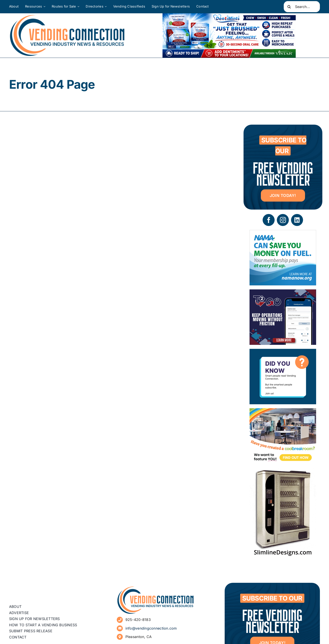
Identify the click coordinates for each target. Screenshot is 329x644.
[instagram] (283, 220)
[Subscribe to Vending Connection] (283, 352)
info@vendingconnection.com (151, 628)
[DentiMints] (229, 17)
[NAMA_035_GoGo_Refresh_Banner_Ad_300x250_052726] (283, 233)
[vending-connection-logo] (156, 588)
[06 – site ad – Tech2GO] (283, 293)
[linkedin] (297, 220)
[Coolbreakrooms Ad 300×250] (283, 411)
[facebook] (269, 220)
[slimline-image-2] (283, 471)
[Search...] (302, 7)
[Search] (289, 7)
